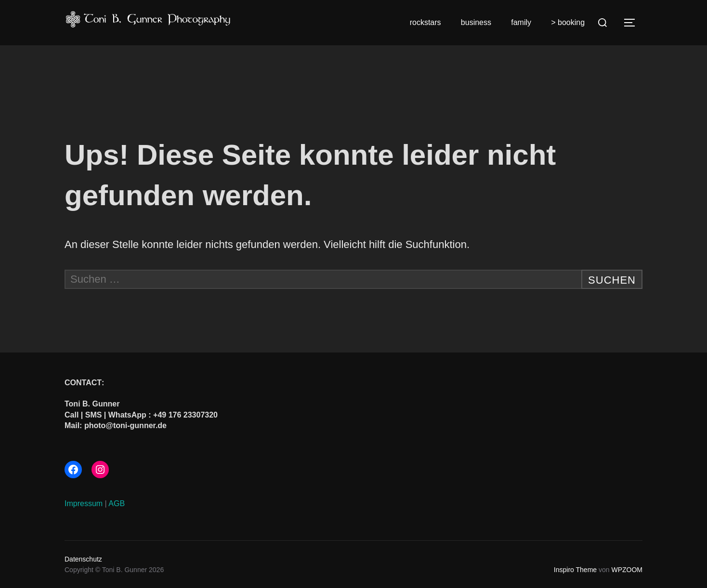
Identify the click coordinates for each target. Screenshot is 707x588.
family (521, 22)
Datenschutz (83, 559)
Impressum (84, 503)
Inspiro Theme (575, 570)
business (476, 22)
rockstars (426, 22)
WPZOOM (627, 570)
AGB (117, 503)
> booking (568, 22)
